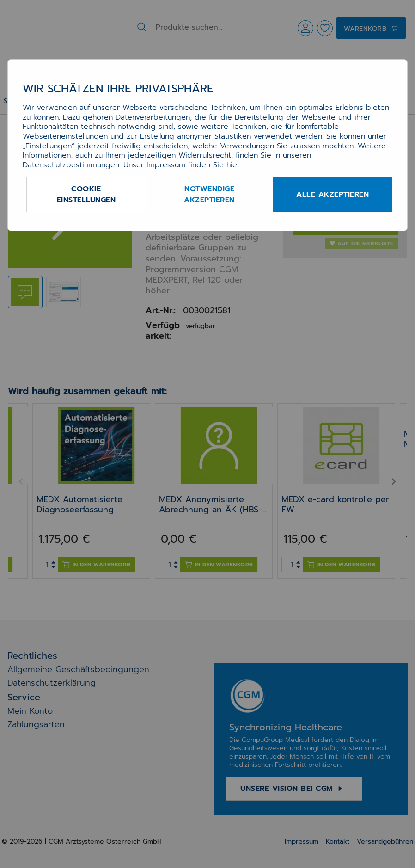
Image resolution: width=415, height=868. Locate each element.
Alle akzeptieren (333, 194)
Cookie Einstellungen (86, 194)
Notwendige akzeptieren (209, 194)
